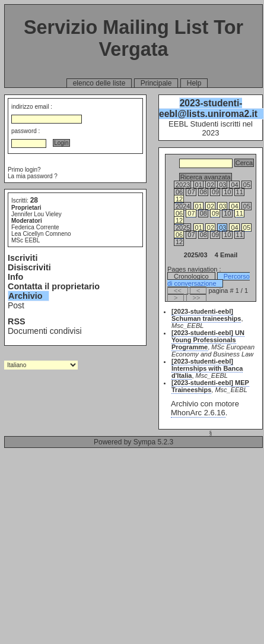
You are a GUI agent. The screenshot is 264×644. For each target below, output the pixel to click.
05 (247, 228)
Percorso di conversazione (209, 280)
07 (191, 213)
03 (222, 206)
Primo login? (24, 170)
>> (197, 298)
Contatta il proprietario (54, 286)
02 (211, 206)
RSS (17, 321)
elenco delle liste (99, 83)
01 (199, 206)
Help (194, 83)
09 (215, 213)
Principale (156, 83)
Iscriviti (23, 258)
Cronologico (191, 276)
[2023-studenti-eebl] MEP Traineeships (210, 386)
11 (240, 213)
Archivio (26, 296)
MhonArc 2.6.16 (198, 413)
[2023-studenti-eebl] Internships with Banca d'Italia (207, 368)
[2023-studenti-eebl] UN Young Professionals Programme (208, 340)
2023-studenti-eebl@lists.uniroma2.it (208, 108)
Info (15, 277)
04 (234, 206)
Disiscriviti (29, 267)
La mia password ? (33, 176)
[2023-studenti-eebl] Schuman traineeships (206, 315)
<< (178, 291)
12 (179, 199)
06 (179, 213)
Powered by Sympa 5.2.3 (133, 442)
